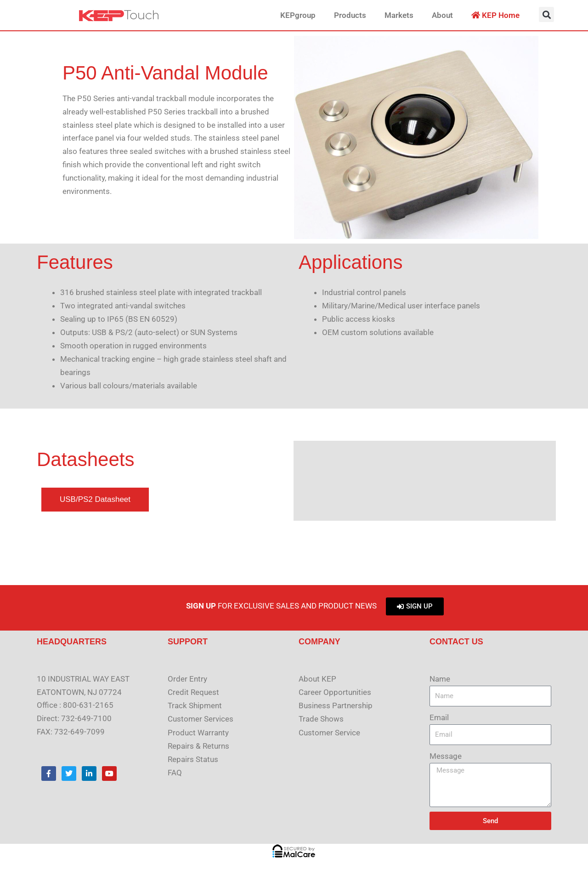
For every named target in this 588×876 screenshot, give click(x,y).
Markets (399, 15)
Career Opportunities (335, 692)
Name (440, 679)
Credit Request (193, 692)
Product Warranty (198, 732)
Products (350, 15)
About (442, 15)
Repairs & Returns (198, 745)
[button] (546, 14)
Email (439, 717)
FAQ (175, 772)
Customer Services (201, 718)
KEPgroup (298, 15)
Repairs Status (193, 758)
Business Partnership (336, 705)
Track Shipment (195, 705)
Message (446, 756)
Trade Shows (321, 718)
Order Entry (187, 679)
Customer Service (329, 732)
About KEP (317, 679)
